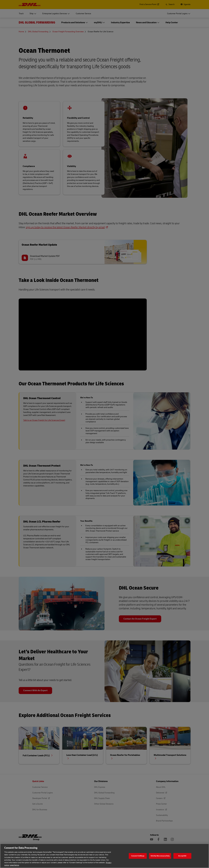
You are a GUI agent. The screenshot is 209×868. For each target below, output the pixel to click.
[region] (104, 856)
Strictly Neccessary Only (160, 856)
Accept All (182, 856)
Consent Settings (138, 856)
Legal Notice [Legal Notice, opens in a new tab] (14, 865)
